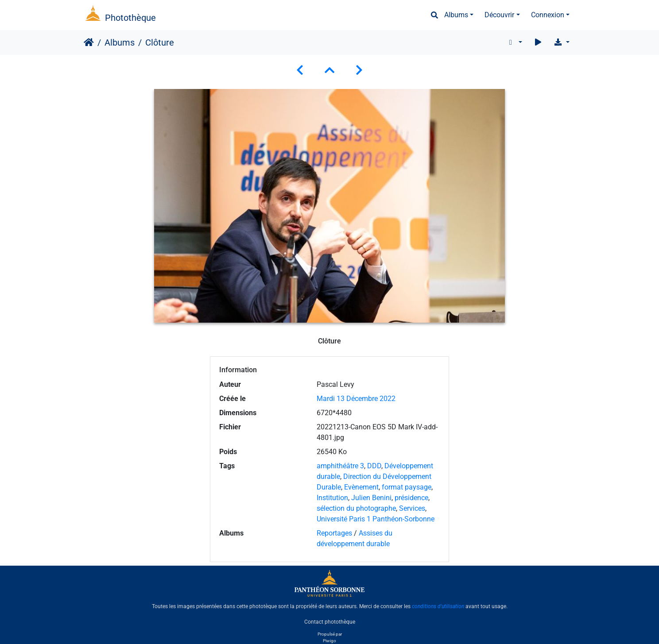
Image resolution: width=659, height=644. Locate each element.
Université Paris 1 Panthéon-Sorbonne (376, 519)
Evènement (361, 487)
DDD (374, 466)
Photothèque (130, 18)
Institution (332, 498)
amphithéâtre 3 (340, 466)
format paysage (407, 487)
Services (412, 508)
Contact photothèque (330, 621)
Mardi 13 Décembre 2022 (356, 399)
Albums (456, 15)
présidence (411, 498)
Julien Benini (371, 498)
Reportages (334, 533)
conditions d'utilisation (438, 606)
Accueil (89, 42)
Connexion (548, 15)
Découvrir (499, 15)
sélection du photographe (356, 508)
